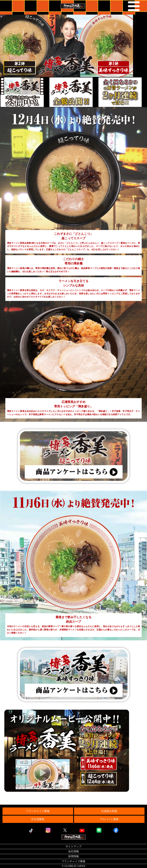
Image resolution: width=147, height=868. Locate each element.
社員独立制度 (109, 811)
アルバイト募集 (109, 819)
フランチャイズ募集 (38, 811)
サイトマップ (73, 846)
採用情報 (73, 856)
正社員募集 (38, 819)
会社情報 (73, 851)
